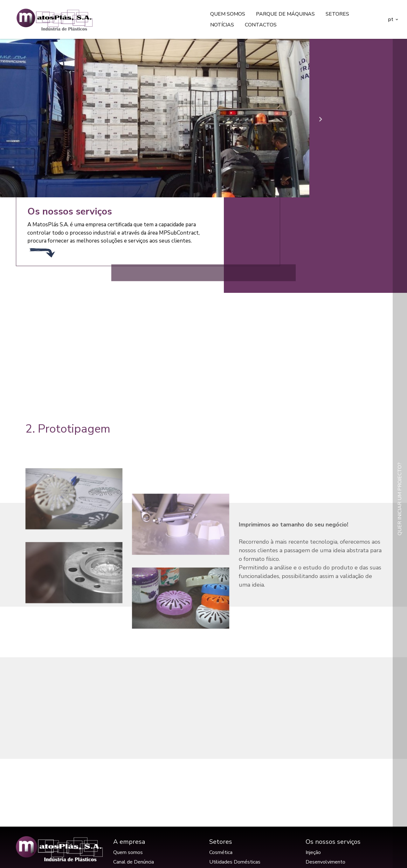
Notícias (222, 25)
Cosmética (221, 852)
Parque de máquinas (285, 14)
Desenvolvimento (325, 862)
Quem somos (228, 14)
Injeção (313, 852)
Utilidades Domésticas (235, 862)
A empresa (129, 842)
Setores (337, 14)
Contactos (261, 25)
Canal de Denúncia (134, 862)
